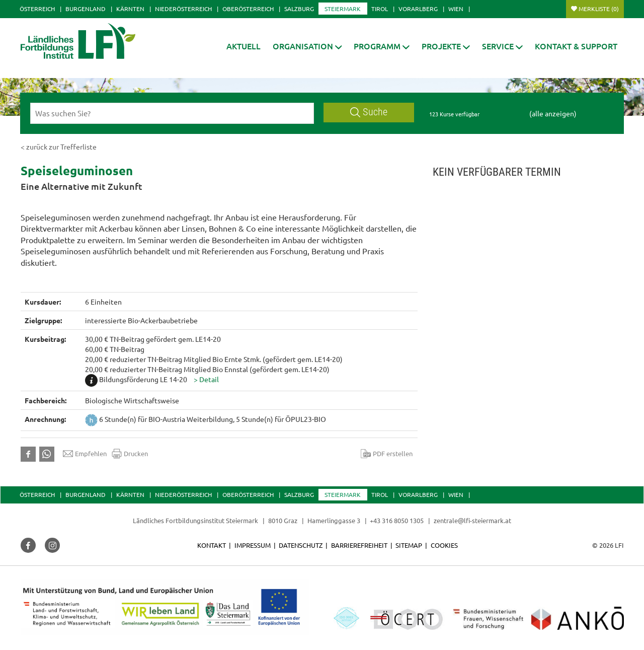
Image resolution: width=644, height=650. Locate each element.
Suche (369, 112)
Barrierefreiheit (359, 545)
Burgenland (86, 9)
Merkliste (599, 9)
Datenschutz (301, 545)
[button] (307, 46)
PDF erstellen (387, 454)
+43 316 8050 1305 (397, 520)
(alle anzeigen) (553, 113)
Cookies (444, 545)
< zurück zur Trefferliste (59, 147)
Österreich (37, 9)
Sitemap (409, 545)
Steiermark (343, 9)
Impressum (253, 545)
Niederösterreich (183, 9)
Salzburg (299, 9)
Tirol (380, 9)
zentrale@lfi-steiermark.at (472, 520)
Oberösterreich (248, 9)
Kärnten (130, 9)
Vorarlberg (418, 9)
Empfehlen (85, 454)
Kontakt (212, 545)
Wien (456, 9)
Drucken (130, 454)
